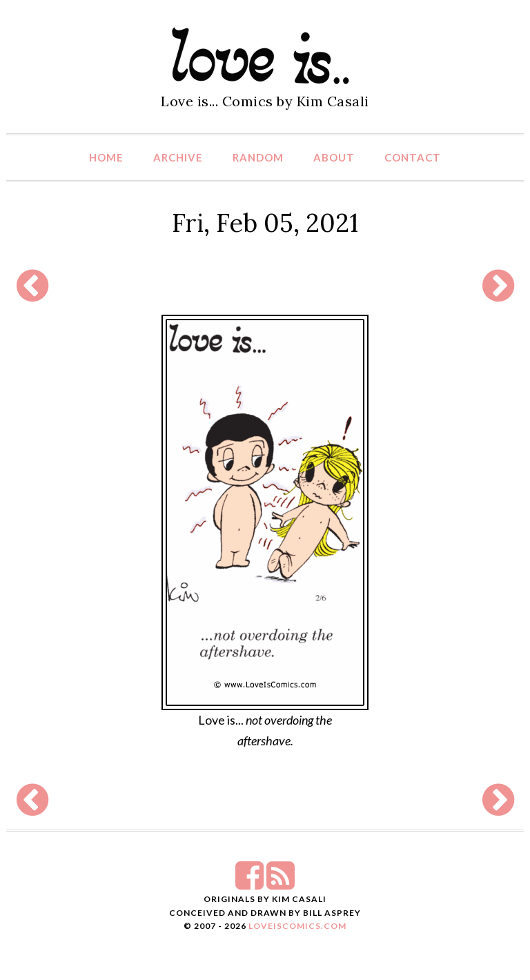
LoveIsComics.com (297, 926)
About (334, 157)
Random (258, 157)
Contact (413, 157)
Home (106, 157)
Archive (178, 157)
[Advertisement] (262, 285)
